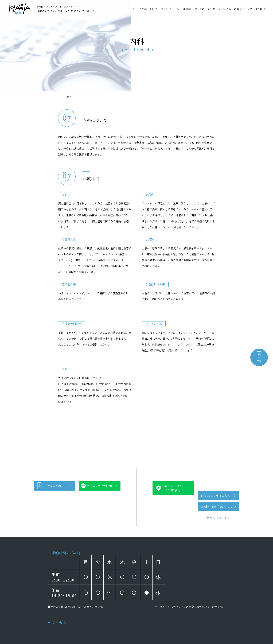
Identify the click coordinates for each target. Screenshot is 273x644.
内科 (177, 9)
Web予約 (55, 395)
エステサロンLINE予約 (173, 398)
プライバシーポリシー (58, 627)
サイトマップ (79, 627)
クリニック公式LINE (100, 395)
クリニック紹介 (148, 9)
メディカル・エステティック (235, 9)
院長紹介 (166, 9)
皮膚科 (187, 9)
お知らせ (261, 9)
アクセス (139, 606)
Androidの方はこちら (217, 416)
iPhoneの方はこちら (216, 405)
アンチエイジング (205, 9)
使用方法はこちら (218, 427)
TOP (133, 9)
